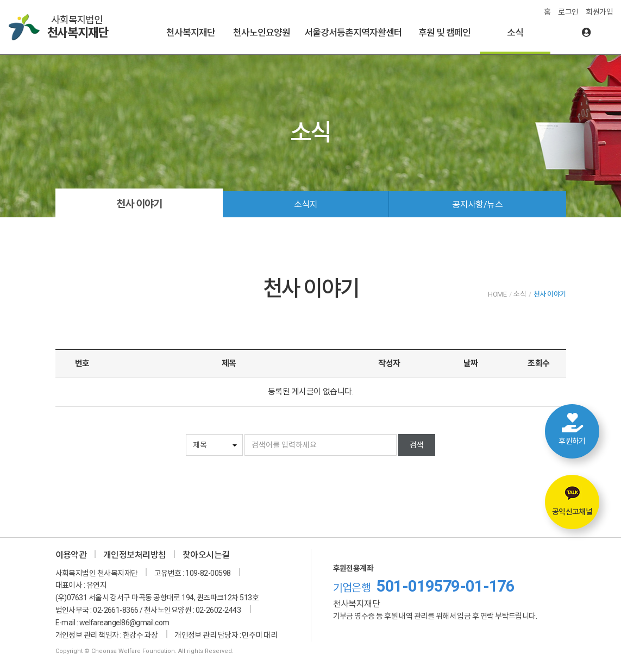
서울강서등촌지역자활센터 (353, 33)
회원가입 (599, 12)
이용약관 (71, 555)
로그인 (568, 12)
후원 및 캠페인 (444, 33)
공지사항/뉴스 (477, 205)
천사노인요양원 (262, 33)
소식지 (306, 205)
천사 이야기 (139, 204)
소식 (515, 33)
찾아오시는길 (206, 555)
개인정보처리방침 (135, 555)
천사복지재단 (191, 33)
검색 (417, 445)
